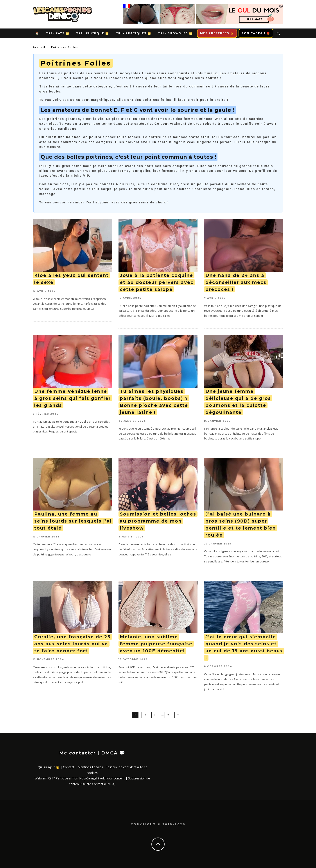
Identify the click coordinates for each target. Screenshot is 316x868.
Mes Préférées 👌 (217, 33)
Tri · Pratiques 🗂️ (134, 33)
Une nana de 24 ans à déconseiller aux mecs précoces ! (236, 282)
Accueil (39, 47)
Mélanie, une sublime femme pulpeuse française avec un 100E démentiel (156, 644)
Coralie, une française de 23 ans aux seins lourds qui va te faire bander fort (72, 644)
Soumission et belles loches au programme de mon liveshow (158, 521)
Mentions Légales (90, 767)
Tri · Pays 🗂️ (58, 33)
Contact (69, 767)
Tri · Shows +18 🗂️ (175, 33)
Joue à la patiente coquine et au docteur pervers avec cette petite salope (157, 282)
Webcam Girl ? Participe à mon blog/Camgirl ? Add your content (80, 778)
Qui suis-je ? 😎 (49, 767)
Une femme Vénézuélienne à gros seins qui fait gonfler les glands (73, 398)
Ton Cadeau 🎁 (256, 33)
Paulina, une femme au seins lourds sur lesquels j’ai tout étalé (73, 521)
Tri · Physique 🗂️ (93, 33)
